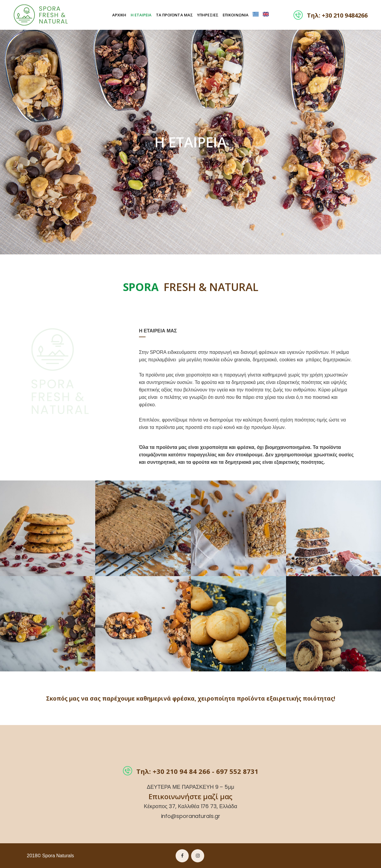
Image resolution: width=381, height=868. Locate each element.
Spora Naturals (58, 856)
